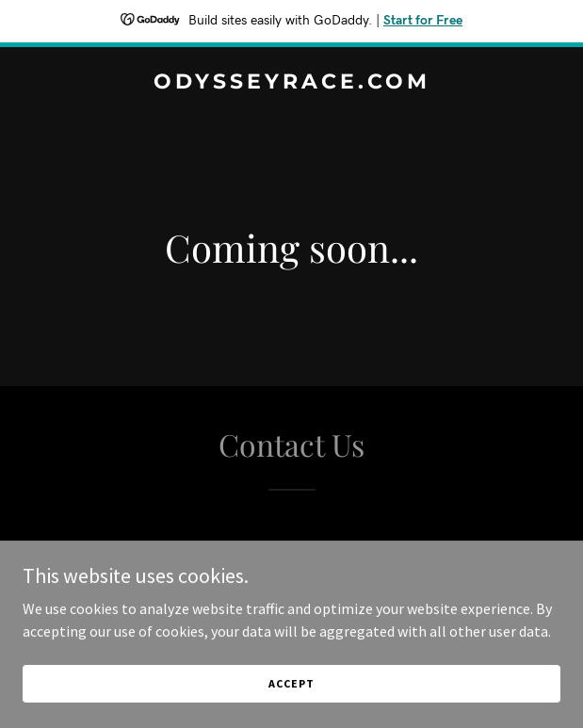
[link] (291, 83)
